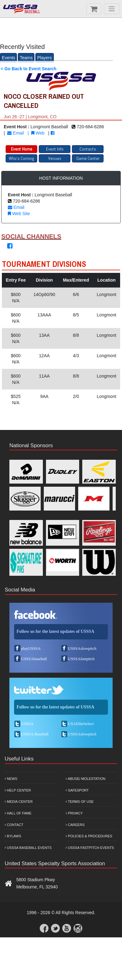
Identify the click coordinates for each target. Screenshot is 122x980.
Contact (14, 825)
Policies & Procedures (89, 836)
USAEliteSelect (81, 724)
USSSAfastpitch (81, 659)
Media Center (19, 802)
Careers (75, 825)
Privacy (74, 813)
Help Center (18, 790)
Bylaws (13, 836)
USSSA (27, 724)
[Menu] (112, 9)
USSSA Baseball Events (28, 848)
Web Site (19, 214)
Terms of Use (80, 802)
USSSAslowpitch (82, 648)
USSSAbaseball (34, 659)
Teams (26, 58)
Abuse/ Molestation (86, 779)
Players (45, 58)
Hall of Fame (18, 813)
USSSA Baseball (35, 734)
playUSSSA (31, 648)
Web (38, 133)
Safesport (77, 790)
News (11, 779)
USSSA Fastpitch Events (90, 848)
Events (9, 58)
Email (15, 133)
